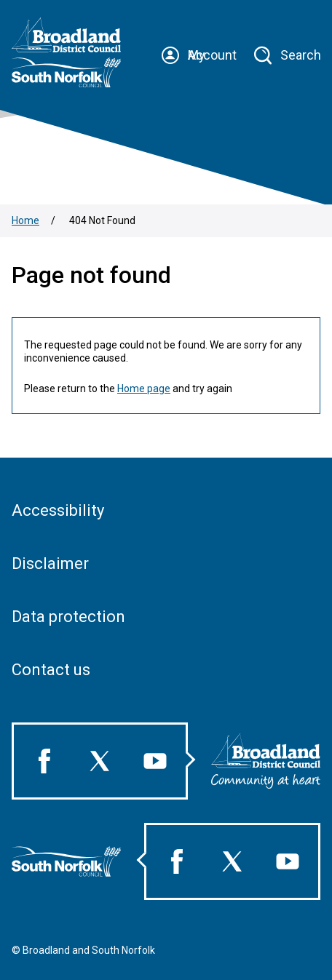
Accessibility (58, 510)
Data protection (68, 617)
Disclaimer (50, 563)
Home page (144, 389)
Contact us (51, 670)
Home (25, 220)
